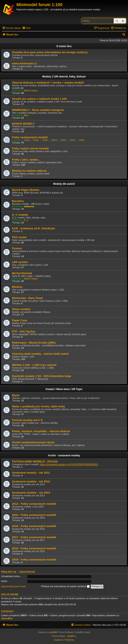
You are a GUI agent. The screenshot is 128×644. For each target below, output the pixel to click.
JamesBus (7, 618)
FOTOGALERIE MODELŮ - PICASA (35, 461)
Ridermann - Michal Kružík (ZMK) (34, 343)
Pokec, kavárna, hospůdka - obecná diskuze (41, 431)
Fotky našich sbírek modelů (30, 148)
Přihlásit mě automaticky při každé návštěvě (65, 587)
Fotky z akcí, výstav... (26, 160)
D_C (26, 220)
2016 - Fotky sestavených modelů (34, 526)
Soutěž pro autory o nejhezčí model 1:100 (39, 99)
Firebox (17, 248)
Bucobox (18, 201)
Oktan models (21, 309)
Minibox (17, 287)
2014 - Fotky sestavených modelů (34, 504)
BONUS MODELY (23, 124)
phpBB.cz (72, 636)
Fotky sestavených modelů (30, 137)
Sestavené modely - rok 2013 (31, 493)
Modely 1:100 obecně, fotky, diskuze (64, 77)
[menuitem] (26, 28)
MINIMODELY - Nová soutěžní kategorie (38, 110)
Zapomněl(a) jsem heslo (13, 586)
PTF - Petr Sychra (24, 331)
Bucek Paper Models (26, 190)
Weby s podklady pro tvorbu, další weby (38, 406)
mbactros (29, 206)
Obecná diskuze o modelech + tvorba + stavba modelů (48, 83)
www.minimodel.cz (24, 63)
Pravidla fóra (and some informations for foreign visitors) (50, 52)
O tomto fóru (64, 46)
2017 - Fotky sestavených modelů (34, 537)
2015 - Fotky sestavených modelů (34, 515)
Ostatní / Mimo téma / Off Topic (64, 389)
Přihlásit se (9, 572)
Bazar (16, 395)
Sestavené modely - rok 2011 (31, 473)
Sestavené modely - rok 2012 (31, 481)
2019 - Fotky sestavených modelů (34, 560)
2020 (80, 140)
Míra (26, 115)
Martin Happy (31, 90)
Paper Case (20, 320)
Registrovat (27, 572)
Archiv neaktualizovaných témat (33, 442)
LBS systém (20, 262)
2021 (71, 140)
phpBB (53, 632)
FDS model (19, 237)
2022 (62, 140)
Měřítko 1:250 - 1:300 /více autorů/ (34, 365)
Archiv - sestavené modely (64, 455)
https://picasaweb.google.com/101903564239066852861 (69, 464)
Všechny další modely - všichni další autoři (40, 354)
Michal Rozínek (22, 273)
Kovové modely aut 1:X (27, 420)
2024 (44, 140)
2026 (25, 140)
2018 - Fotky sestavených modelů (34, 548)
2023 (53, 140)
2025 (34, 140)
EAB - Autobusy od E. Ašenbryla (33, 228)
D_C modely (20, 215)
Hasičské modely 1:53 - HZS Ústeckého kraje (42, 376)
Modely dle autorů (64, 184)
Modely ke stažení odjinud (29, 171)
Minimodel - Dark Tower (28, 298)
